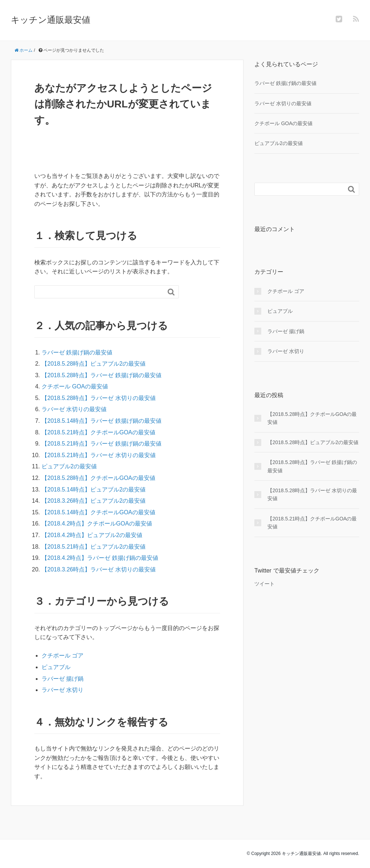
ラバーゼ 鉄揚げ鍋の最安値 (77, 352)
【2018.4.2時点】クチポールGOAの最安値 (97, 524)
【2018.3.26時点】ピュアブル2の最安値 (94, 501)
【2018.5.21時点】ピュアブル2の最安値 (94, 547)
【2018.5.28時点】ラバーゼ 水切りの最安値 (99, 398)
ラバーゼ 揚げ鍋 (63, 679)
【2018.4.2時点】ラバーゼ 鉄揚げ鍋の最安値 (100, 558)
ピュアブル (56, 667)
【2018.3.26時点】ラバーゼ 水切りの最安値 (99, 569)
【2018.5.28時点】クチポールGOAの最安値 (98, 478)
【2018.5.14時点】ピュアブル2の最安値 (94, 490)
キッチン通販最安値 (51, 20)
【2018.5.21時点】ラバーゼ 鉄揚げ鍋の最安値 (102, 444)
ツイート (264, 584)
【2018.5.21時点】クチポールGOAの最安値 (98, 432)
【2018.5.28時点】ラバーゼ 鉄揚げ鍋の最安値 (102, 375)
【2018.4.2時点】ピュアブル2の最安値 (92, 535)
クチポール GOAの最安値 (75, 386)
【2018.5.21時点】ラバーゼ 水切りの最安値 (99, 455)
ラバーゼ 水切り (63, 690)
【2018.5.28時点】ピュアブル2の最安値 (94, 364)
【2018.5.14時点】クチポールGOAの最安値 (98, 512)
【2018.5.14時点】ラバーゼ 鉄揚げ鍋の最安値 (102, 421)
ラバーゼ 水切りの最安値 (74, 409)
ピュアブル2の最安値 (69, 466)
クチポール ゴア (63, 656)
